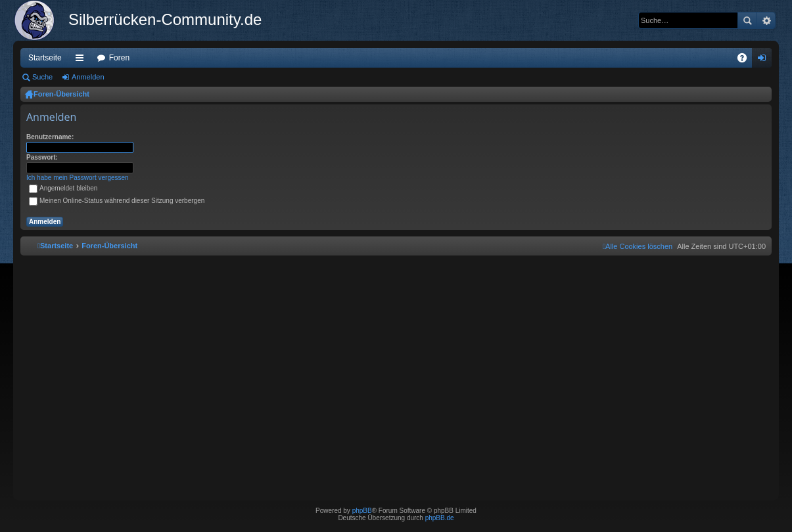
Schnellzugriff (82, 60)
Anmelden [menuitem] (765, 60)
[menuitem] (638, 246)
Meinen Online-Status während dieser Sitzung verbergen (117, 201)
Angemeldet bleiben (63, 188)
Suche (747, 20)
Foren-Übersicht (61, 94)
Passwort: (42, 157)
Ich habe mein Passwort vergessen (78, 178)
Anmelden (88, 77)
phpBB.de (440, 518)
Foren (119, 58)
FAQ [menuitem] (746, 60)
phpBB (362, 511)
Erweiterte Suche (766, 20)
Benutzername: (50, 137)
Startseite (45, 58)
